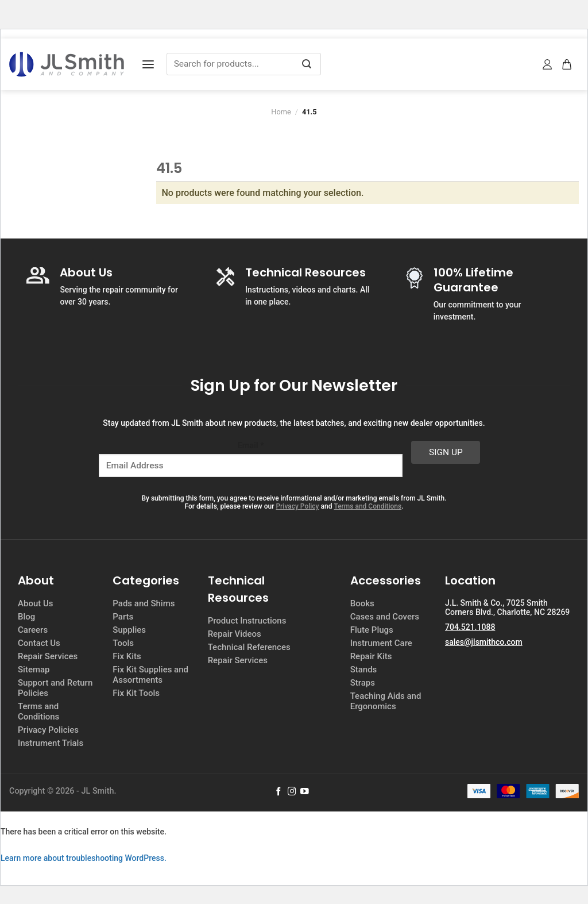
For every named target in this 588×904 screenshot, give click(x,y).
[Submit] (307, 64)
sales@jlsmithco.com (484, 642)
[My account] (548, 64)
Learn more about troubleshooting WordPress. (84, 858)
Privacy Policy (297, 506)
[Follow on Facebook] (279, 792)
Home (281, 112)
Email (251, 446)
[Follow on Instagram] (292, 792)
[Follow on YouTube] (305, 792)
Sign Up (446, 452)
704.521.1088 (470, 627)
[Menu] (148, 65)
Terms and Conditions (367, 506)
